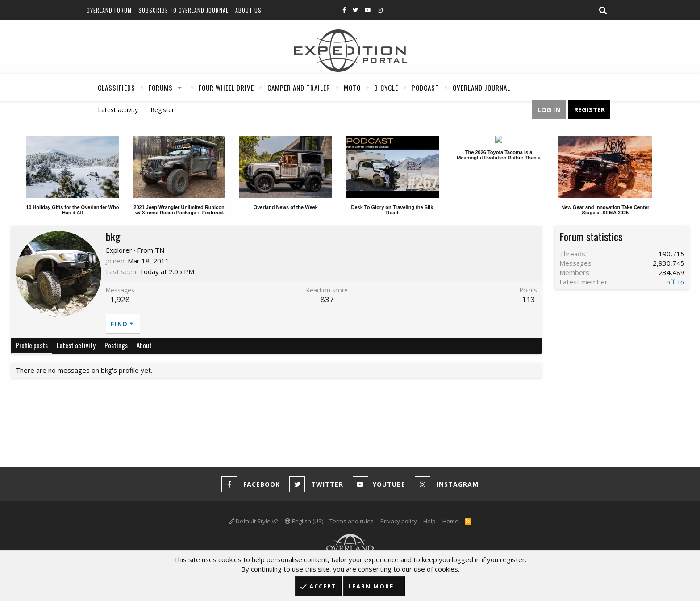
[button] (180, 88)
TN (160, 250)
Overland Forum (109, 10)
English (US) (304, 521)
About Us (248, 10)
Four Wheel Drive (226, 88)
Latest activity (118, 110)
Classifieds (117, 88)
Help (429, 521)
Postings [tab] (116, 345)
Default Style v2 (253, 521)
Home (450, 521)
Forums (161, 88)
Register (162, 110)
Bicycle (386, 88)
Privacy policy (399, 521)
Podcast (425, 88)
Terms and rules (352, 521)
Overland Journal (481, 88)
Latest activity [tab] (76, 345)
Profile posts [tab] (32, 345)
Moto (352, 88)
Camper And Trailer (299, 88)
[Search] (603, 11)
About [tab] (144, 345)
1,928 (120, 299)
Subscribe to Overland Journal (183, 10)
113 (529, 299)
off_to (675, 282)
